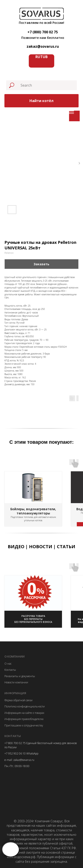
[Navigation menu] (71, 112)
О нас (8, 664)
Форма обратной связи (18, 700)
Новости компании (16, 682)
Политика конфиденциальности (25, 706)
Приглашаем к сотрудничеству (24, 725)
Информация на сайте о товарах (24, 713)
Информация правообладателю (24, 719)
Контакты (10, 670)
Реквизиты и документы (20, 676)
